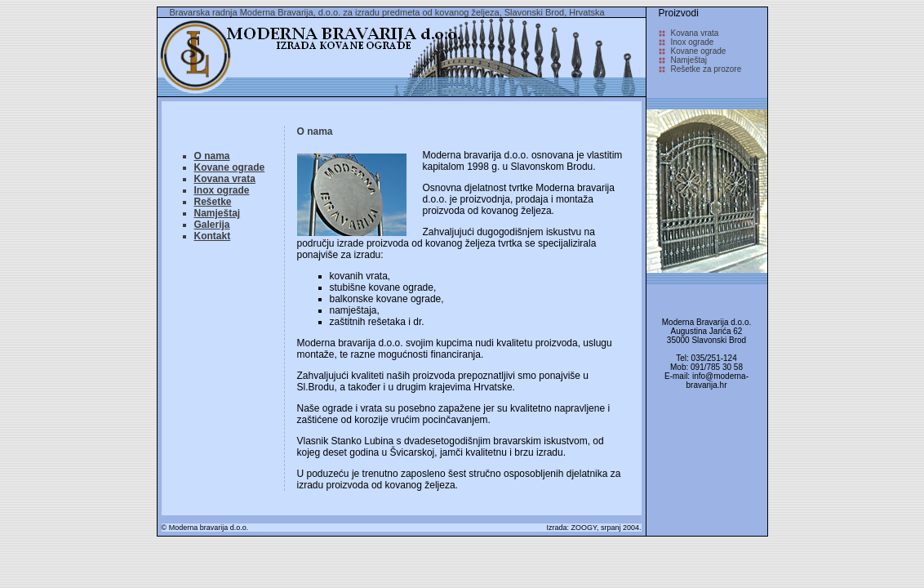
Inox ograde (222, 190)
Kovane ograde (230, 167)
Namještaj (218, 213)
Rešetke (213, 202)
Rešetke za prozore (706, 69)
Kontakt (213, 236)
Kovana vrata (225, 179)
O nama (212, 156)
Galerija (212, 225)
